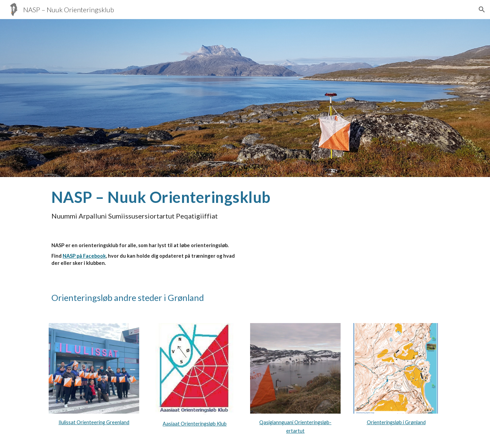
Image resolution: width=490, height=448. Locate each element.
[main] (245, 204)
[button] (482, 10)
